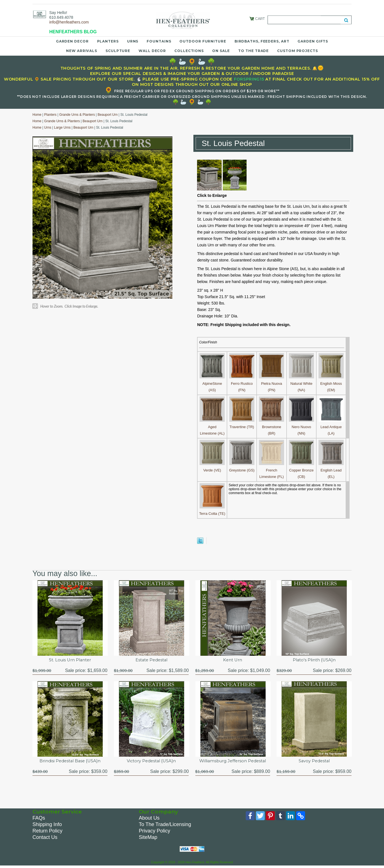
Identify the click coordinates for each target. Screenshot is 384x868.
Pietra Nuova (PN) (271, 384)
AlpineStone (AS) (212, 384)
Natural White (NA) (301, 384)
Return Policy (47, 832)
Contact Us (45, 839)
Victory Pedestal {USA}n (151, 762)
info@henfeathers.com (69, 22)
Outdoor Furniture (203, 41)
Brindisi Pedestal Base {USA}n (70, 762)
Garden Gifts (313, 41)
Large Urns (62, 128)
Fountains (159, 41)
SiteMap (148, 839)
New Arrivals (82, 51)
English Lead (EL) (331, 470)
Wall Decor (152, 51)
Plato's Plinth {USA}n (314, 660)
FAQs (39, 819)
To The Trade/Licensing (165, 826)
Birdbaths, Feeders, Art (262, 41)
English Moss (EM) (331, 384)
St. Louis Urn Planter (70, 660)
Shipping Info (47, 826)
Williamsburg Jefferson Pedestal (233, 762)
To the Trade (253, 51)
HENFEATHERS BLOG (73, 32)
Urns (133, 41)
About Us (149, 819)
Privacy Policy (154, 832)
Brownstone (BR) (271, 427)
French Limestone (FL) (271, 470)
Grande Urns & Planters (77, 115)
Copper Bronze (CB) (301, 470)
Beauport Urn (108, 115)
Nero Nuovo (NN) (301, 427)
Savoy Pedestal (314, 762)
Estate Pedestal (151, 660)
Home (37, 115)
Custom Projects (298, 51)
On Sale (221, 51)
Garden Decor (72, 41)
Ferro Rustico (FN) (242, 384)
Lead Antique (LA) (331, 427)
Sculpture (118, 51)
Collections (189, 51)
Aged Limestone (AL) (212, 427)
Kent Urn (233, 660)
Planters (108, 41)
